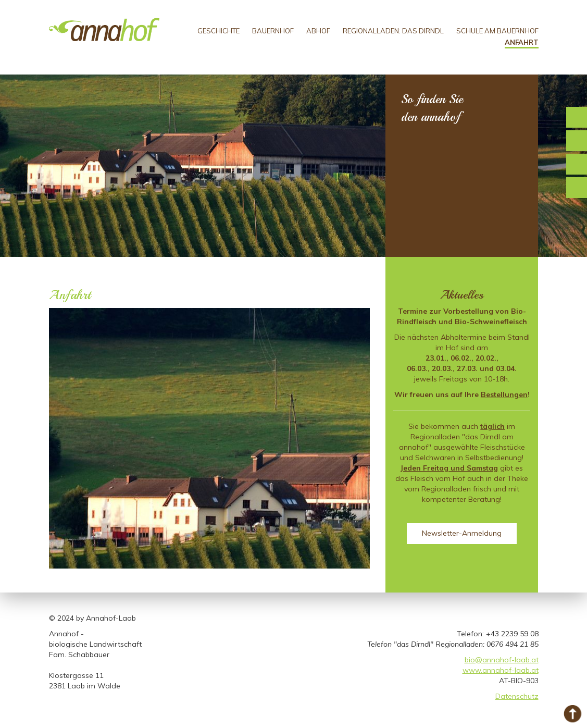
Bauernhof (273, 31)
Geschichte (218, 31)
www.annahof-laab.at (501, 670)
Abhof (318, 31)
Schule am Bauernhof (497, 31)
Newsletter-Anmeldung (462, 533)
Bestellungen (504, 394)
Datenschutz (517, 696)
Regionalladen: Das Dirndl (393, 31)
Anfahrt (522, 42)
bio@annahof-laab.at (502, 660)
